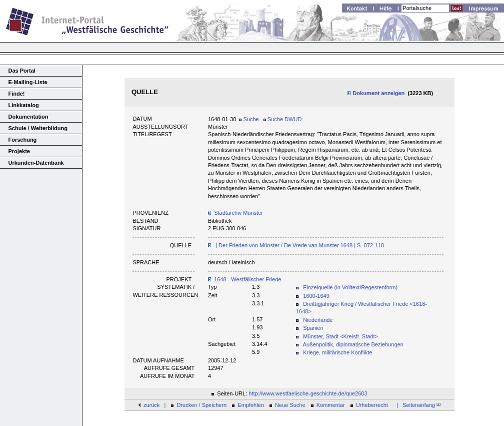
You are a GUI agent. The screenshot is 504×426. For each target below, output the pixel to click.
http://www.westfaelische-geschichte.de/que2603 (308, 393)
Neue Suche (290, 405)
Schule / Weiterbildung (38, 128)
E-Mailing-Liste (28, 82)
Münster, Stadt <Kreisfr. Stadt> (340, 336)
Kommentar (331, 405)
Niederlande (318, 320)
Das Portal (22, 71)
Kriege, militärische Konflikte (337, 352)
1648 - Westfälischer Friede (247, 279)
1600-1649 (316, 296)
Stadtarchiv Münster (238, 213)
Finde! (17, 94)
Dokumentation (28, 117)
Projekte (19, 151)
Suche (249, 119)
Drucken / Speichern (202, 405)
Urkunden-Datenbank (36, 163)
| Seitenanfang (417, 405)
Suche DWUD (283, 119)
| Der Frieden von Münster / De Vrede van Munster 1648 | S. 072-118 (299, 245)
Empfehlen (251, 405)
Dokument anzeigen (376, 93)
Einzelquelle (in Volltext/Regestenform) (350, 287)
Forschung (23, 140)
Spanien (313, 328)
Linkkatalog (24, 105)
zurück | (154, 405)
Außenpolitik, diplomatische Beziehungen (353, 344)
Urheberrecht (372, 405)
